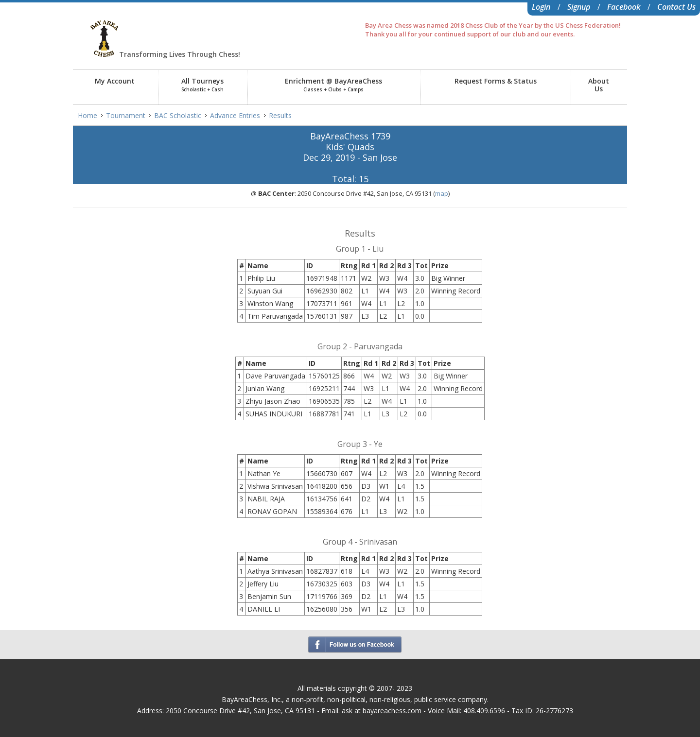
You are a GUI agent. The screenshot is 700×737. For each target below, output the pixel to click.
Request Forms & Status (496, 81)
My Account (115, 81)
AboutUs (599, 85)
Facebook (624, 7)
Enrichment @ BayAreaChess (333, 85)
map (442, 193)
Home (87, 115)
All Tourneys (202, 85)
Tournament (126, 115)
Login (541, 7)
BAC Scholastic (178, 115)
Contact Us (676, 7)
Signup (579, 7)
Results (280, 115)
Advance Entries (235, 115)
